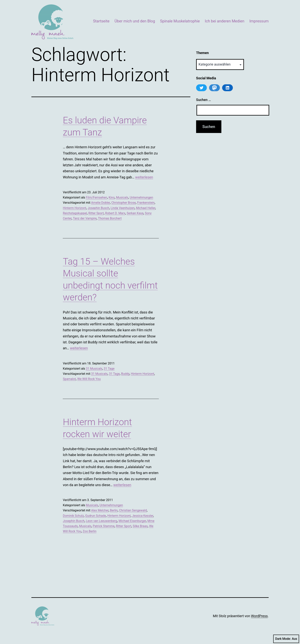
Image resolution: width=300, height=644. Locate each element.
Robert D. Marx (115, 213)
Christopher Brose (124, 203)
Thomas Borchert (110, 218)
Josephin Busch (98, 208)
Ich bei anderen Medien (225, 21)
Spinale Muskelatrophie (180, 21)
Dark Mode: (286, 639)
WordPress (259, 616)
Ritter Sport (96, 213)
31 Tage (109, 369)
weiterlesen (144, 177)
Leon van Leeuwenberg (102, 521)
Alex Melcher (100, 510)
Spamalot (69, 379)
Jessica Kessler (143, 516)
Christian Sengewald (133, 510)
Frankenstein (146, 203)
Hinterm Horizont (74, 208)
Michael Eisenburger (132, 521)
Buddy (125, 374)
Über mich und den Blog (135, 21)
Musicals (122, 197)
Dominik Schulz (73, 516)
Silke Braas (140, 526)
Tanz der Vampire (85, 218)
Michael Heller (146, 208)
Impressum (259, 21)
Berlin (114, 510)
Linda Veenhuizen (123, 208)
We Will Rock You (89, 379)
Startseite (101, 21)
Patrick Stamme (104, 526)
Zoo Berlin (90, 531)
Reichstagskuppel (75, 213)
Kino (112, 197)
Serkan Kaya (135, 213)
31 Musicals (94, 369)
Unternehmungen (141, 197)
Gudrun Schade (96, 516)
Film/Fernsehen (97, 197)
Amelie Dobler (101, 203)
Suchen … (203, 100)
